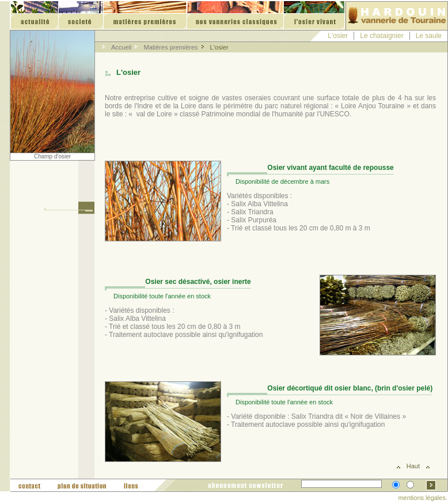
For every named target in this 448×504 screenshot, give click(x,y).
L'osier (338, 36)
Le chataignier (381, 36)
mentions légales (422, 498)
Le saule (429, 36)
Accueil (121, 47)
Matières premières (170, 47)
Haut (413, 466)
